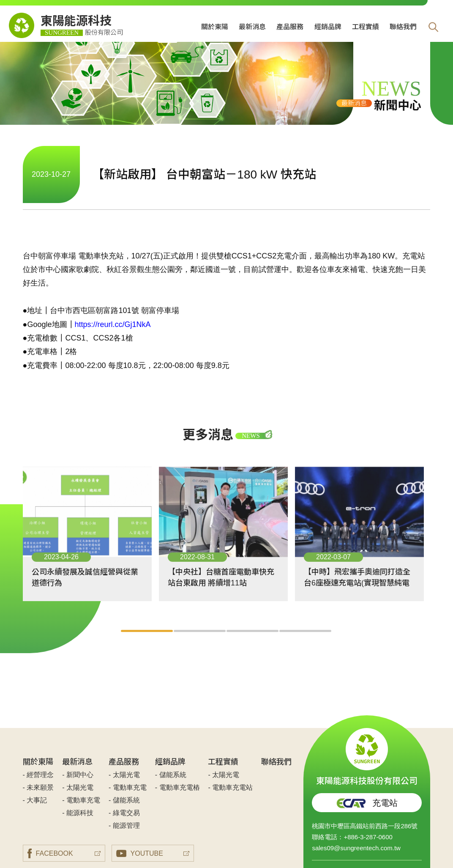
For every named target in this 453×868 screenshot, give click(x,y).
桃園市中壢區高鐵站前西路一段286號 (365, 826)
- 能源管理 (124, 825)
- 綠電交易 (124, 813)
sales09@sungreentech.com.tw (356, 848)
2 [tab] (200, 640)
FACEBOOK (50, 853)
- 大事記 (35, 800)
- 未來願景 (38, 787)
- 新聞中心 (78, 775)
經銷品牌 (328, 27)
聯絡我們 (403, 27)
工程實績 (366, 27)
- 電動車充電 (81, 800)
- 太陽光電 (78, 787)
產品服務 (290, 27)
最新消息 (252, 27)
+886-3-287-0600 (368, 837)
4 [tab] (306, 640)
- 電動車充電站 (230, 787)
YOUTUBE (140, 854)
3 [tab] (253, 640)
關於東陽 (215, 27)
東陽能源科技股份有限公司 (367, 757)
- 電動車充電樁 (177, 787)
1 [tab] (147, 640)
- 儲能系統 (124, 800)
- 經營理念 (38, 775)
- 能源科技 (78, 813)
